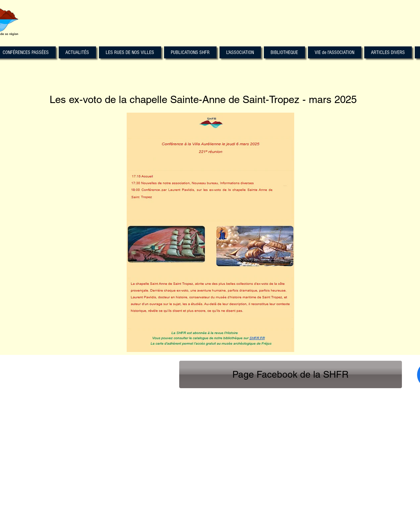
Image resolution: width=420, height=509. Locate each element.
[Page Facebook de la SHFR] (291, 374)
